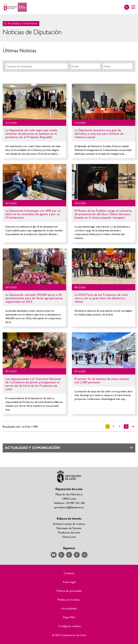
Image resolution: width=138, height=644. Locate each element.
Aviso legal (69, 582)
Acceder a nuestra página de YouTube (54, 555)
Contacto (69, 573)
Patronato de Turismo (69, 528)
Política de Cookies (69, 600)
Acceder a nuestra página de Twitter (69, 555)
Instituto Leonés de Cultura (69, 524)
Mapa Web (69, 617)
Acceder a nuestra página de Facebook (77, 555)
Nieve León (69, 537)
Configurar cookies (70, 626)
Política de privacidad (69, 591)
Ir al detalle (34, 102)
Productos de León (69, 532)
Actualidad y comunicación (23, 23)
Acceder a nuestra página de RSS (61, 555)
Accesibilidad (69, 608)
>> (133, 427)
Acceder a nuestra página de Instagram (85, 555)
